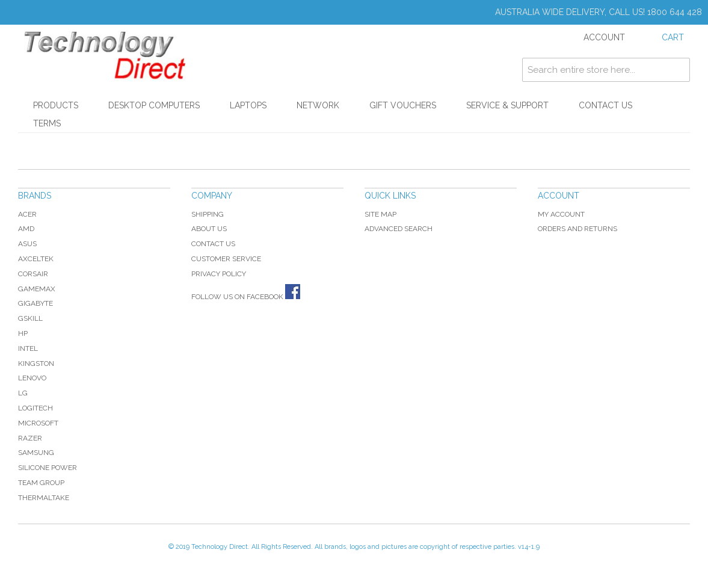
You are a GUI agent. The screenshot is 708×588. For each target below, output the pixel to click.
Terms (47, 123)
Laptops (248, 105)
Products (56, 105)
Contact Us (605, 105)
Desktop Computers (154, 105)
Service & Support (507, 105)
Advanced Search (399, 229)
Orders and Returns (577, 229)
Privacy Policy (219, 274)
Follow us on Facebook (246, 297)
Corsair (33, 274)
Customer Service (226, 259)
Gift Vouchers (403, 105)
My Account (561, 214)
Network (318, 105)
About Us (209, 229)
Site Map (380, 214)
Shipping (208, 214)
